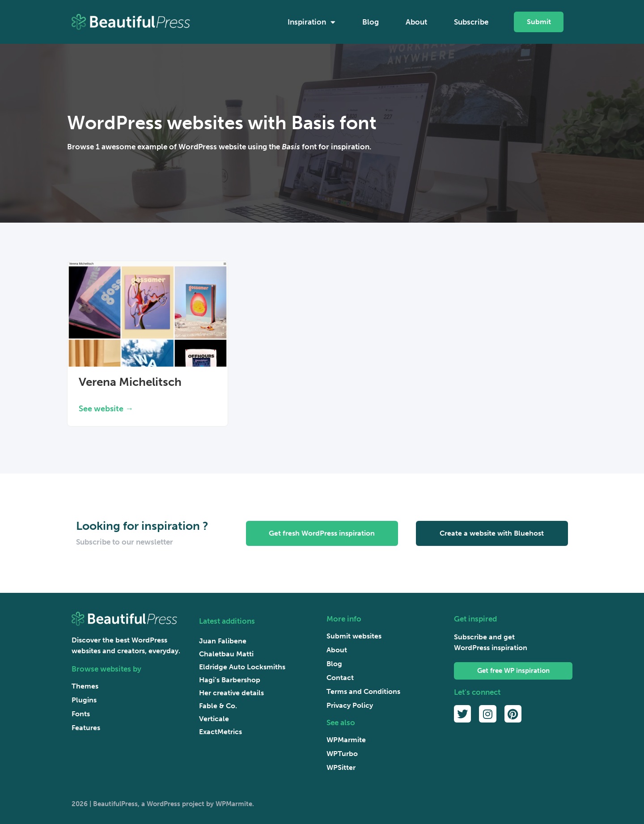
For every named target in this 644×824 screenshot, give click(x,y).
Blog (371, 22)
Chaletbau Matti (226, 654)
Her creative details (231, 693)
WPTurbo (342, 754)
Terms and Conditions (363, 691)
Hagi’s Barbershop (230, 680)
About (416, 22)
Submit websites (354, 636)
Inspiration (311, 22)
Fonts (81, 714)
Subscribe (471, 22)
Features (86, 728)
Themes (85, 686)
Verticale (214, 719)
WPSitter (341, 767)
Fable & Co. (218, 706)
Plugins (84, 700)
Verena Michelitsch (130, 382)
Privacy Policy (350, 705)
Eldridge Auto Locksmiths (242, 667)
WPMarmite (346, 740)
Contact (340, 678)
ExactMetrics (220, 732)
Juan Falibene (223, 641)
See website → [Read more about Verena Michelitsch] (106, 409)
